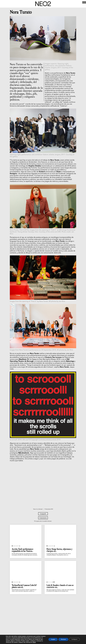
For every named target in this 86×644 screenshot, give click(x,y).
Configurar (74, 639)
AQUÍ (41, 642)
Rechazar (63, 639)
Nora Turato (21, 12)
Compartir (43, 536)
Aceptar (53, 639)
